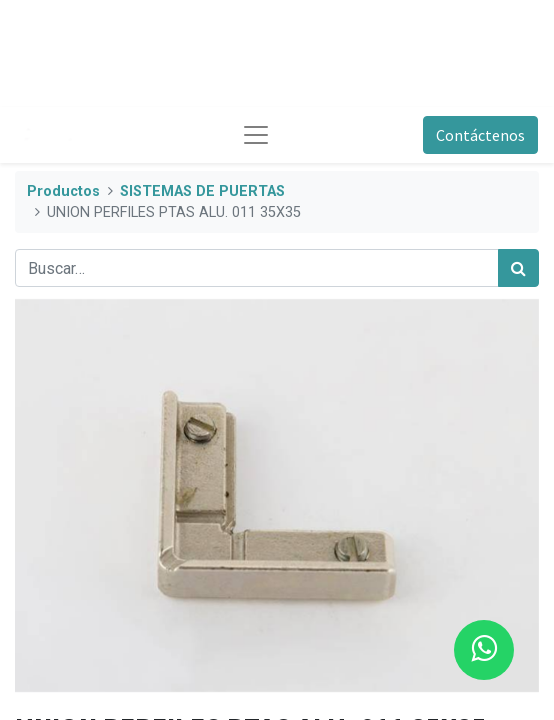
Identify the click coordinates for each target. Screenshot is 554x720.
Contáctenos (480, 135)
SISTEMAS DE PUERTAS (202, 191)
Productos (63, 191)
